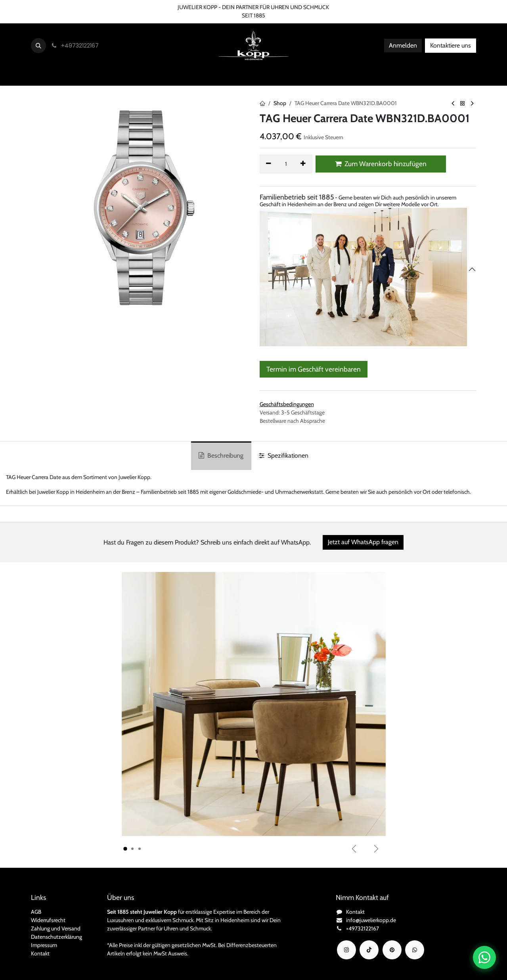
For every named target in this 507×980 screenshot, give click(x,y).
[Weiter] (376, 849)
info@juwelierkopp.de (371, 920)
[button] (38, 46)
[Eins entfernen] (269, 164)
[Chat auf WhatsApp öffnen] (484, 957)
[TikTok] (369, 950)
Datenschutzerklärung (56, 937)
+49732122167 (363, 928)
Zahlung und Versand (56, 928)
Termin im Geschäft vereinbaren (314, 369)
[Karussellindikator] (125, 849)
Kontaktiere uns (451, 45)
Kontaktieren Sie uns (30, 7)
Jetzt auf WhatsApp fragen (363, 542)
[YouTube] (392, 950)
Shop (280, 103)
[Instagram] (346, 950)
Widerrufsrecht (48, 920)
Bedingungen (109, 7)
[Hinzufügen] (303, 164)
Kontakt (40, 953)
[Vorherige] (354, 849)
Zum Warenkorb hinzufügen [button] (381, 164)
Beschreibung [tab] (221, 455)
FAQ (140, 7)
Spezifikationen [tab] (284, 455)
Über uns (74, 7)
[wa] (415, 950)
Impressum (44, 945)
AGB (36, 912)
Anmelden (403, 45)
